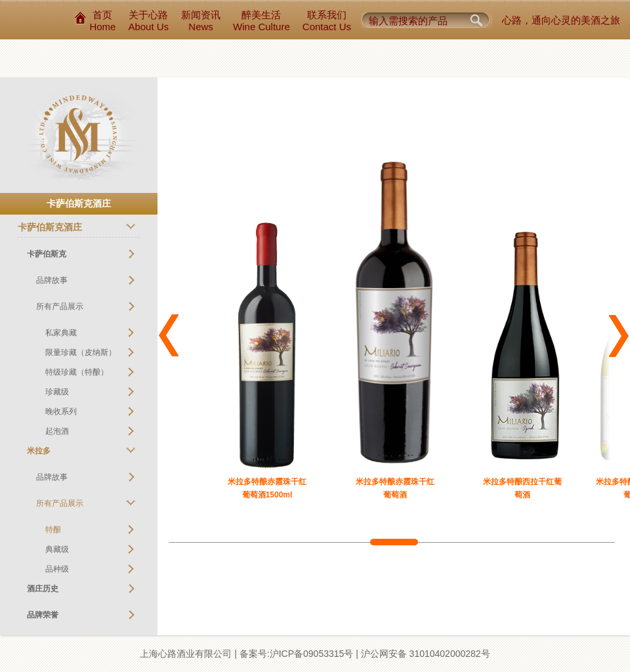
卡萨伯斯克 (47, 254)
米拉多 (39, 451)
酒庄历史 (43, 589)
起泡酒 (57, 431)
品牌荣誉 (43, 615)
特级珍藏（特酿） (77, 372)
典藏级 (57, 549)
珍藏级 (57, 392)
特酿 (53, 530)
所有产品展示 (60, 306)
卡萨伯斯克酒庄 (50, 227)
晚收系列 (61, 411)
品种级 (57, 569)
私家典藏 (61, 333)
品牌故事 (52, 280)
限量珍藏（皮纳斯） (81, 352)
